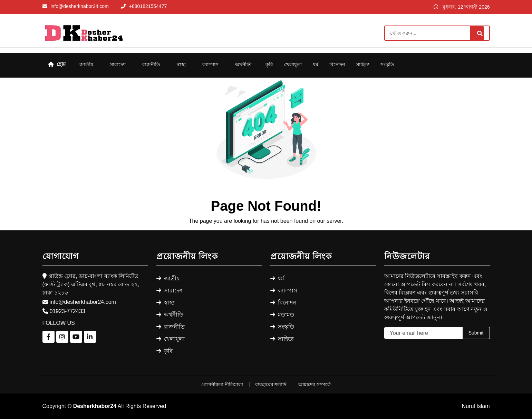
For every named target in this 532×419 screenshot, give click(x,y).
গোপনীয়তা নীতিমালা (223, 385)
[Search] (437, 33)
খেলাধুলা (293, 64)
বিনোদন (337, 64)
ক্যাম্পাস (210, 64)
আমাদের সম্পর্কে (315, 385)
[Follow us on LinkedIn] (90, 337)
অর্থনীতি (243, 64)
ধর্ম (316, 64)
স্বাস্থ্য (181, 64)
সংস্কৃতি (387, 64)
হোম (57, 64)
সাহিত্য (363, 64)
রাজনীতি (151, 64)
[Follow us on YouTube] (76, 337)
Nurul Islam (476, 406)
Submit (476, 333)
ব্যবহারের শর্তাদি (272, 385)
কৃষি (269, 64)
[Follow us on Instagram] (62, 337)
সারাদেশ (118, 64)
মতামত (282, 315)
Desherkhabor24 (95, 406)
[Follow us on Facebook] (49, 337)
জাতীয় (86, 64)
